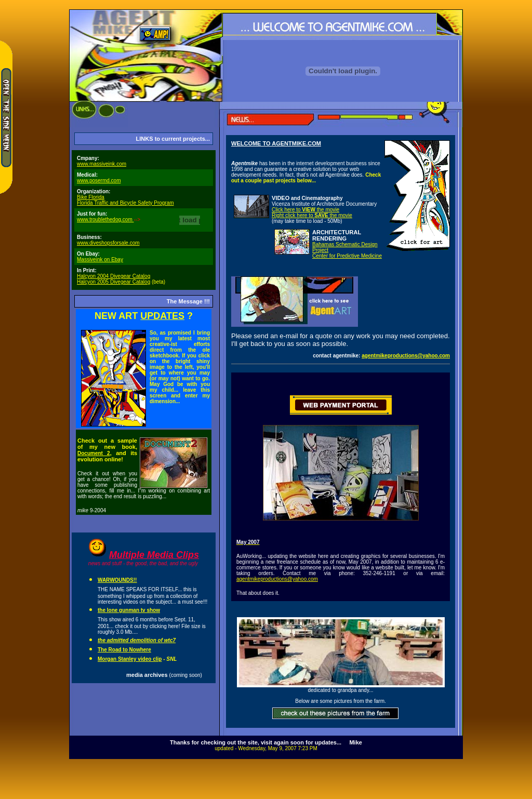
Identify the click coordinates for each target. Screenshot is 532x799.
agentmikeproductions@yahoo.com (406, 356)
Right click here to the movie (312, 215)
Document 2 (94, 453)
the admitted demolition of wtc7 (137, 640)
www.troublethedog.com (105, 219)
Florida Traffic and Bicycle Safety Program (125, 203)
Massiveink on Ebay (100, 259)
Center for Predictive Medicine (347, 256)
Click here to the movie (305, 210)
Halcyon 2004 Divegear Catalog (114, 276)
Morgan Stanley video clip (130, 659)
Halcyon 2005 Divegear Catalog (114, 282)
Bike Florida (91, 197)
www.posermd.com (99, 181)
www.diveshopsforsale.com (108, 243)
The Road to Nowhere (124, 650)
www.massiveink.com (102, 164)
